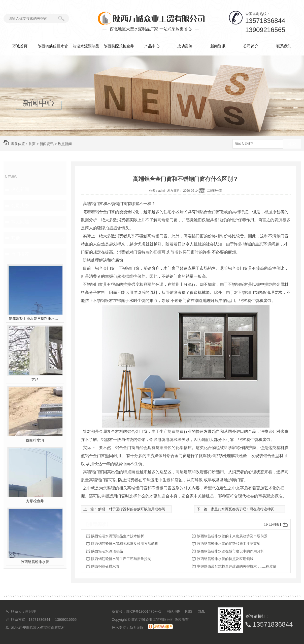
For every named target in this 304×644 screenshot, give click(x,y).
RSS (189, 611)
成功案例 (185, 46)
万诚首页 (20, 46)
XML (202, 611)
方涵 (35, 379)
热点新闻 (65, 144)
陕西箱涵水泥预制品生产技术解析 (118, 536)
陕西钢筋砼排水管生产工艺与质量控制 (121, 559)
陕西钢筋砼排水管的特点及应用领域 (225, 559)
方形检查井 (35, 501)
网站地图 (174, 611)
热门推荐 (20, 254)
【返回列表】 (272, 524)
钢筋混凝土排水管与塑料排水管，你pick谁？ (35, 319)
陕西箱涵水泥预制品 (107, 551)
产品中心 (152, 46)
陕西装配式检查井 (119, 46)
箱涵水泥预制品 (86, 46)
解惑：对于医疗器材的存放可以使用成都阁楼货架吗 (139, 509)
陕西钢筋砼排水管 (53, 46)
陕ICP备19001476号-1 (144, 611)
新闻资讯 (218, 46)
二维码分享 (215, 191)
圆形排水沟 (35, 440)
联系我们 (284, 46)
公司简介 (251, 46)
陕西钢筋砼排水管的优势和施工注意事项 (229, 544)
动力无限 (137, 628)
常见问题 (20, 222)
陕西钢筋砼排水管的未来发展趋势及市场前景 (232, 536)
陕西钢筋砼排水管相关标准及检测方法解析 (125, 544)
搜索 (292, 144)
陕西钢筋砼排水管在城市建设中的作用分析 (230, 551)
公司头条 (20, 206)
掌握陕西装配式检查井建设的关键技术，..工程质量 (237, 566)
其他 (16, 238)
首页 (32, 144)
